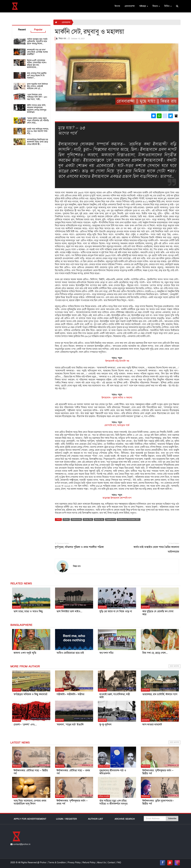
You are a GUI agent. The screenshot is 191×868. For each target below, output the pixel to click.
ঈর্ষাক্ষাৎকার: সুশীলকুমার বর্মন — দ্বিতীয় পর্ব (158, 772)
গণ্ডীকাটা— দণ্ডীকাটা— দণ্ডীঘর (70, 694)
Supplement (110, 519)
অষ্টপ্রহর (144, 6)
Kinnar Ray (88, 519)
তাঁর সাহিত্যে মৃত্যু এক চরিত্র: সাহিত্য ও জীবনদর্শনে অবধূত (113, 802)
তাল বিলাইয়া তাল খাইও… (69, 611)
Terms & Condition (57, 863)
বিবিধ (168, 6)
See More (175, 666)
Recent (22, 30)
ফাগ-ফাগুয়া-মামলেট (152, 725)
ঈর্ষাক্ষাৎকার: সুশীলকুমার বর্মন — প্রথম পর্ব (72, 802)
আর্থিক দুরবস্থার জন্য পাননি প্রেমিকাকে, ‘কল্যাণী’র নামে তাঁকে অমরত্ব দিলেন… (37, 41)
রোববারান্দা (130, 6)
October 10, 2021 (76, 39)
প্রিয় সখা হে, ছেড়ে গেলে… (155, 653)
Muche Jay (99, 519)
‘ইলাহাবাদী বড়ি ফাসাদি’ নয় (117, 361)
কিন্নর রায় (63, 39)
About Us (101, 863)
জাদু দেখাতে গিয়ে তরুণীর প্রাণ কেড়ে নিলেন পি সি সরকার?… (37, 76)
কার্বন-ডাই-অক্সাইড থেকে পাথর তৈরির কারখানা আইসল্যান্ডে (151, 548)
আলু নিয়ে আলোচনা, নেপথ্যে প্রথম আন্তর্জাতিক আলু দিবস (30, 802)
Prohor (66, 519)
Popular (38, 30)
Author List (95, 819)
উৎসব (117, 6)
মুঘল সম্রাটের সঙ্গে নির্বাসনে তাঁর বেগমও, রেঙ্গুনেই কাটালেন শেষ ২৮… (37, 86)
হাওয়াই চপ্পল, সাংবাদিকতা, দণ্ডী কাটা (115, 696)
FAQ (119, 863)
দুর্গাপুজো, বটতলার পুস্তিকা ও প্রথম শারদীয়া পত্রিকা (83, 545)
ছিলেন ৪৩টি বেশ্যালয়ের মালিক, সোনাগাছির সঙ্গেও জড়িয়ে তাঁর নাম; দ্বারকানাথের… (37, 64)
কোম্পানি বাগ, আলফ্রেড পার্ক (117, 425)
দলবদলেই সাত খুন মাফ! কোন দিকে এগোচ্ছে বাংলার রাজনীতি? (37, 52)
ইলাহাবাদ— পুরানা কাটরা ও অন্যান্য (117, 398)
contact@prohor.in (20, 844)
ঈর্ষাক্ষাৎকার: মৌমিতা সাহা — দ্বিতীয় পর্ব (31, 772)
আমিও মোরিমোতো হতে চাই (70, 653)
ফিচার (156, 6)
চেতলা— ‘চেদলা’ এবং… (25, 725)
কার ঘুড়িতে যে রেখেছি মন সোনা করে (158, 613)
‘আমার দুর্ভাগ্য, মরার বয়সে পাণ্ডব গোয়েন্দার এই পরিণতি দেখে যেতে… (38, 121)
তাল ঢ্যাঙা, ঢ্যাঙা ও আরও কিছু (28, 611)
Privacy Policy (74, 863)
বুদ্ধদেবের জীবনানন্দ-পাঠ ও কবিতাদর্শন (113, 772)
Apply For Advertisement (30, 819)
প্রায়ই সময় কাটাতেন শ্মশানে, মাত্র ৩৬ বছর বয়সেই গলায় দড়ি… (38, 131)
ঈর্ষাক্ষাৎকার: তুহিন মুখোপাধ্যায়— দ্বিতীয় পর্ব (158, 802)
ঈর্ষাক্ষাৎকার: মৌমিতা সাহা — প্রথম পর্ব (73, 772)
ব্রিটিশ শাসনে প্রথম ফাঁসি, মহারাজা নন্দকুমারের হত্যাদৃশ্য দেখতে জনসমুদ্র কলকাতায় (37, 109)
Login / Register (66, 819)
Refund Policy (89, 863)
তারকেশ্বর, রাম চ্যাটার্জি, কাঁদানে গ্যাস (160, 694)
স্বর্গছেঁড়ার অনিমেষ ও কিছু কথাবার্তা (30, 694)
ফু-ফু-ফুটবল (105, 725)
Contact (112, 863)
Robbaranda (76, 519)
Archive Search (125, 819)
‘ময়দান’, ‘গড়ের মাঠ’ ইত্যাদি (70, 725)
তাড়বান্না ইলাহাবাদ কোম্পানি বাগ (117, 498)
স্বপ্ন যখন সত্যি (106, 653)
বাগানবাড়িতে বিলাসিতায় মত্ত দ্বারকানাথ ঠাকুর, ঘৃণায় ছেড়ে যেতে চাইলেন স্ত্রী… (38, 142)
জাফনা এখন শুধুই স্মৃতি (25, 653)
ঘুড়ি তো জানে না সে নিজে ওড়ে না (116, 611)
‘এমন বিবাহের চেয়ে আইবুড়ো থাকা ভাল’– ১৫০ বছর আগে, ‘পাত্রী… (37, 97)
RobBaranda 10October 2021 (129, 519)
